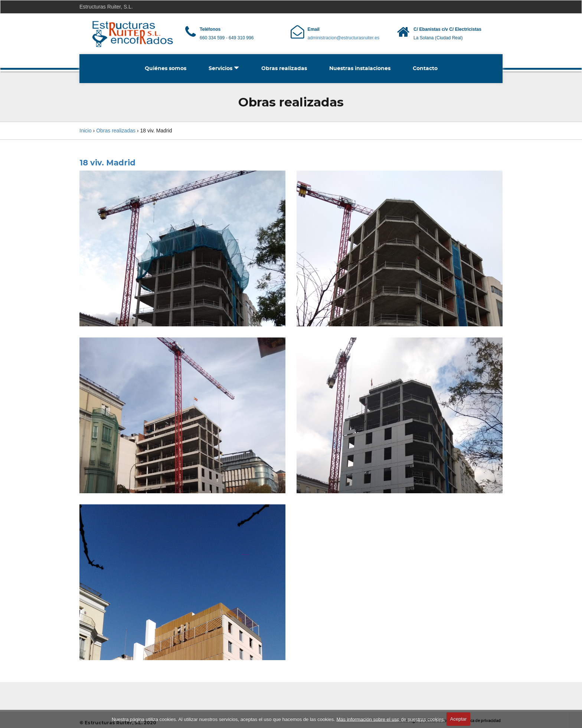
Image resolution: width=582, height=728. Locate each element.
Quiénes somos (166, 69)
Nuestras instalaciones (360, 69)
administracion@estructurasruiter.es (344, 38)
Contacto (425, 69)
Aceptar (459, 719)
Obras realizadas (284, 69)
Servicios (224, 68)
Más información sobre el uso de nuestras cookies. (391, 719)
